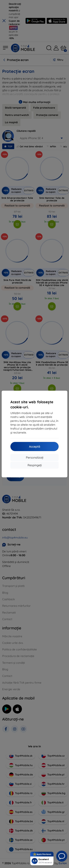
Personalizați (35, 457)
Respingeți (35, 465)
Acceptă (35, 447)
